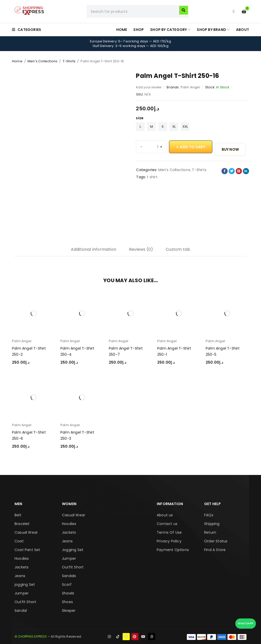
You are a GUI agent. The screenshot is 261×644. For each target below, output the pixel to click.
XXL (185, 127)
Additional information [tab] (94, 249)
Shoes (67, 602)
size (140, 118)
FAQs (209, 515)
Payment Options (173, 550)
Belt (18, 515)
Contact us (167, 524)
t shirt (152, 177)
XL (174, 127)
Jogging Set (73, 550)
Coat (19, 541)
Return (210, 532)
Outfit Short (25, 602)
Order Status (216, 541)
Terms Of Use (169, 532)
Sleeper (69, 611)
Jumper (22, 593)
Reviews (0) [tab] (141, 249)
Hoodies (22, 558)
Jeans (20, 576)
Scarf (67, 585)
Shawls (68, 593)
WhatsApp (246, 623)
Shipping (212, 524)
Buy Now (230, 149)
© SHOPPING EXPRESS (31, 636)
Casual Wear (26, 532)
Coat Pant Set (27, 550)
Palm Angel (190, 87)
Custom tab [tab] (178, 249)
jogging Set (25, 585)
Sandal (21, 611)
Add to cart (192, 147)
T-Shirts (69, 61)
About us (165, 515)
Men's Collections (42, 61)
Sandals (69, 576)
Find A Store (215, 550)
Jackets (22, 567)
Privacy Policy (169, 541)
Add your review (149, 87)
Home (17, 61)
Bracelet (22, 524)
